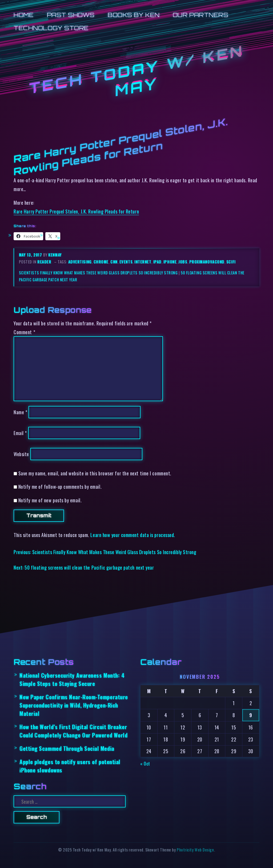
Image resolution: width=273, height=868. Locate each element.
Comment (24, 332)
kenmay (55, 255)
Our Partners (201, 15)
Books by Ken (134, 15)
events (126, 262)
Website (21, 454)
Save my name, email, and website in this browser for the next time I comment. (95, 473)
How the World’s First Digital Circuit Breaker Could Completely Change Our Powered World (73, 731)
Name (20, 412)
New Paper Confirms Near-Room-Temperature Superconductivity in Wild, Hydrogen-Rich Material (74, 705)
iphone (170, 262)
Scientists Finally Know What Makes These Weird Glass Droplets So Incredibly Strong (98, 273)
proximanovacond (207, 262)
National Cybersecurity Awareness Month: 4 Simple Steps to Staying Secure (72, 679)
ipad (157, 262)
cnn (114, 262)
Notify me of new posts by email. (50, 500)
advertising (80, 262)
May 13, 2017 (31, 255)
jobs (183, 262)
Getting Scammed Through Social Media (67, 748)
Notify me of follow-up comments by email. (60, 486)
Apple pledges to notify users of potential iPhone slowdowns (70, 766)
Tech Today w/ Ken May (136, 71)
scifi (231, 262)
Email (20, 433)
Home (24, 15)
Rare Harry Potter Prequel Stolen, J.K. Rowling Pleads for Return (76, 211)
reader (44, 262)
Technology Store (51, 28)
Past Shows (71, 15)
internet (143, 262)
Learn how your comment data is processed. (133, 535)
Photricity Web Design (195, 850)
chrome (101, 262)
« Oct (145, 764)
